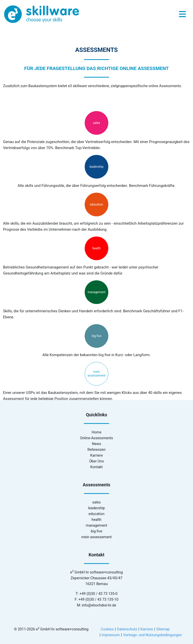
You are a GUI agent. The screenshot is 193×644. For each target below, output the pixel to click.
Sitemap (163, 629)
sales (96, 123)
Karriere (96, 455)
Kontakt (96, 467)
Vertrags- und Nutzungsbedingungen (153, 635)
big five (96, 336)
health (97, 248)
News (96, 444)
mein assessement (96, 374)
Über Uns (96, 461)
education (97, 205)
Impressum (111, 635)
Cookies (107, 629)
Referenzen (96, 450)
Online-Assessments (96, 438)
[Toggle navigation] (182, 14)
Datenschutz (127, 629)
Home (97, 432)
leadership (96, 167)
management (97, 292)
